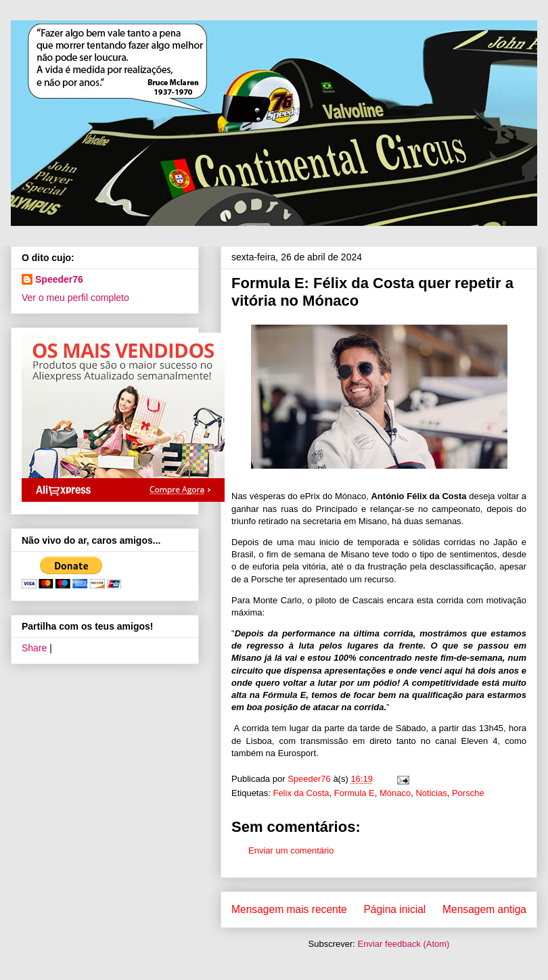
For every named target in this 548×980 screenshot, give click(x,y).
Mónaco (395, 793)
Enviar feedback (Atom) (404, 944)
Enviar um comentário (291, 850)
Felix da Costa (301, 793)
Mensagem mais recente (289, 909)
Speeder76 (59, 279)
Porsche (468, 793)
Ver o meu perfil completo (75, 298)
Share (34, 648)
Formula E (355, 793)
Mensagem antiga (484, 909)
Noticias (431, 793)
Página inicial (394, 909)
